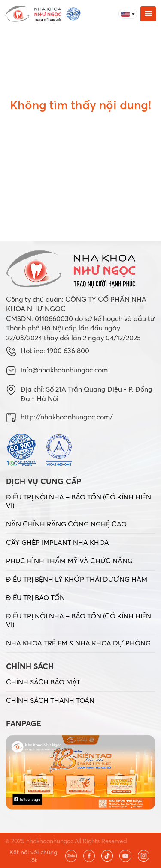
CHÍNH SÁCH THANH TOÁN (50, 700)
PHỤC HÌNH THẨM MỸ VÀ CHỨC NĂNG (69, 561)
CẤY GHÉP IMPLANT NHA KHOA (58, 542)
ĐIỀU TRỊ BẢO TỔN (35, 597)
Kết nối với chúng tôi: (33, 856)
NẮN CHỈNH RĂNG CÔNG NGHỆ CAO (66, 524)
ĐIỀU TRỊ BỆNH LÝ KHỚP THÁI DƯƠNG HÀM (77, 579)
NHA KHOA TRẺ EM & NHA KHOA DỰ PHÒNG (78, 643)
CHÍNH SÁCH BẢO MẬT (43, 682)
